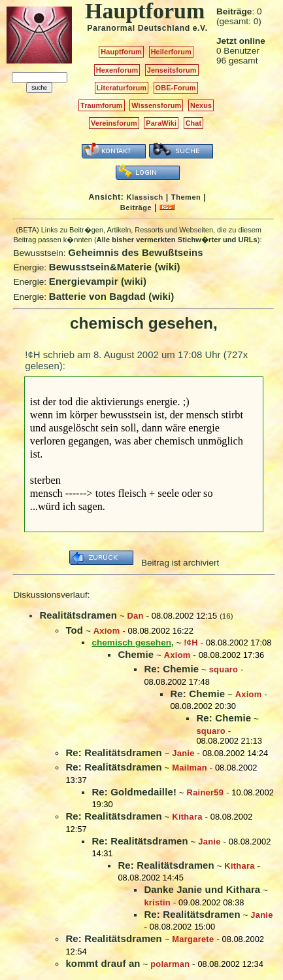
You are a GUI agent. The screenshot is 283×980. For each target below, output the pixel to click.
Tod (74, 630)
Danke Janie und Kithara (202, 889)
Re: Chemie (171, 669)
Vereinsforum (114, 123)
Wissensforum (156, 105)
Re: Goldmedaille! (134, 792)
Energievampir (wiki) (98, 281)
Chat (194, 123)
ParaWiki (161, 123)
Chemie (136, 654)
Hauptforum (121, 52)
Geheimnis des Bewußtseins (136, 252)
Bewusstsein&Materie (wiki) (115, 267)
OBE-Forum (176, 88)
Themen (186, 197)
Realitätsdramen (78, 615)
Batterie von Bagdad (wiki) (112, 296)
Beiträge (136, 208)
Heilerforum (171, 52)
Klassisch (144, 197)
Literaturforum (122, 88)
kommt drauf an (103, 963)
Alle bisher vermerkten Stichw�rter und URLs (177, 240)
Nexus (201, 105)
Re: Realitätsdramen (113, 753)
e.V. (200, 28)
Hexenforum (117, 70)
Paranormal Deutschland (139, 28)
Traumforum (102, 105)
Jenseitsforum (172, 70)
